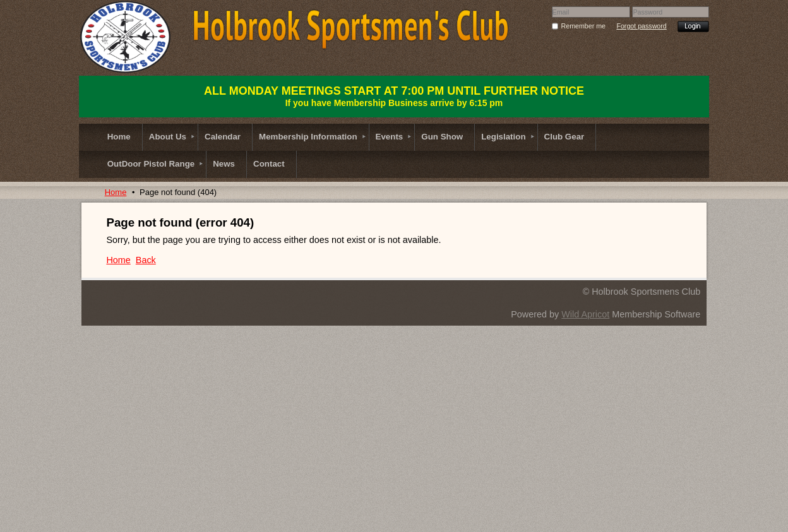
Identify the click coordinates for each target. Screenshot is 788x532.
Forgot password (641, 26)
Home (116, 192)
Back (146, 260)
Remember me (583, 26)
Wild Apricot (585, 314)
